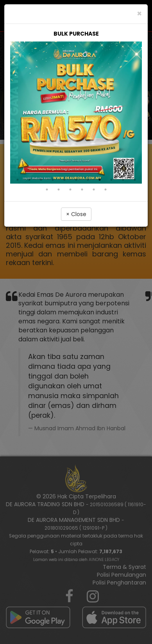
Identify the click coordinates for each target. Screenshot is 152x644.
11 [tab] (135, 180)
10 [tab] (123, 180)
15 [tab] (82, 189)
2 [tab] (29, 180)
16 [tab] (94, 189)
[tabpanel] (76, 107)
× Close (76, 214)
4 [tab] (53, 180)
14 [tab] (70, 189)
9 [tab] (111, 180)
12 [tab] (47, 189)
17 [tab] (106, 189)
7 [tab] (88, 180)
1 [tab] (18, 180)
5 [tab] (64, 180)
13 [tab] (59, 189)
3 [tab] (41, 180)
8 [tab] (100, 180)
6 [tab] (76, 180)
